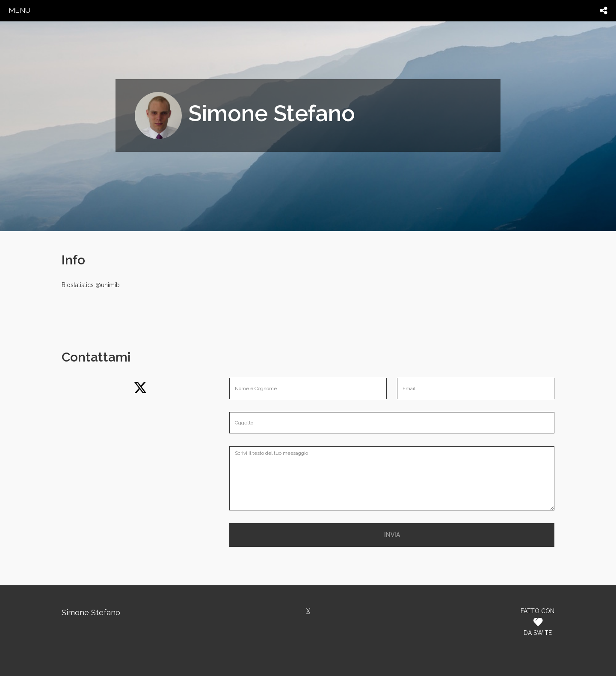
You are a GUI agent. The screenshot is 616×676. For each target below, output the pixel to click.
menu (19, 10)
